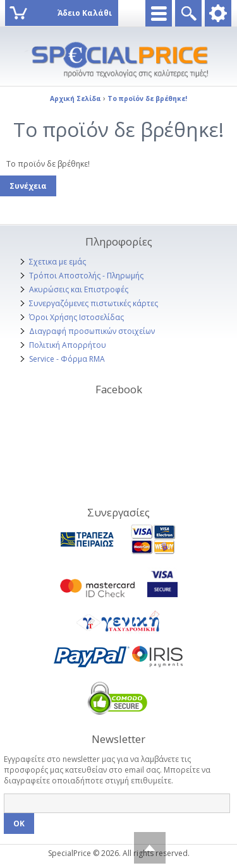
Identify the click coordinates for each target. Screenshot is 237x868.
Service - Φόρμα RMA (67, 359)
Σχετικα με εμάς (58, 262)
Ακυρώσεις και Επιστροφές (79, 289)
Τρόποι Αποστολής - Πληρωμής (86, 276)
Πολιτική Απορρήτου (68, 345)
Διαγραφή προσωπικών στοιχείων (92, 331)
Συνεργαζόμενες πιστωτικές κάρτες (94, 303)
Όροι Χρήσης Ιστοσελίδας (76, 317)
